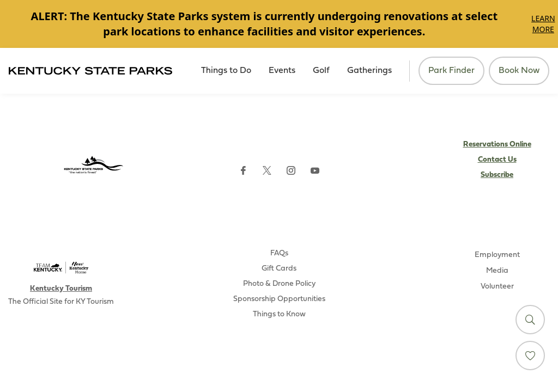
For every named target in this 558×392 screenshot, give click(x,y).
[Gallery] (279, 24)
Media (497, 271)
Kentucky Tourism (61, 289)
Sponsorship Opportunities (279, 299)
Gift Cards (279, 269)
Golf (321, 71)
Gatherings (369, 71)
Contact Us (497, 160)
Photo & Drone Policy (279, 284)
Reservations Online (497, 145)
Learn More (543, 24)
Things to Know (279, 314)
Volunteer (497, 287)
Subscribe (497, 175)
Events (282, 71)
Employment (497, 255)
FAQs (279, 253)
